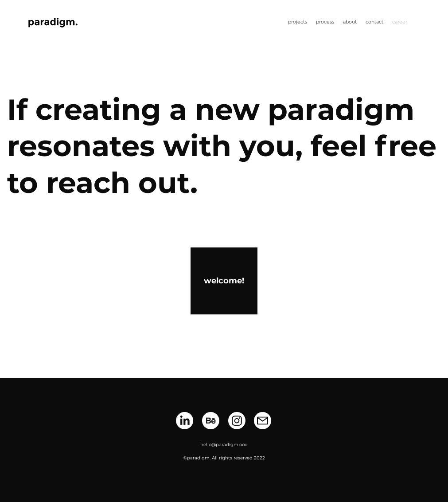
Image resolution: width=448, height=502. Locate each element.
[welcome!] (224, 281)
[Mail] (263, 421)
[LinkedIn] (185, 421)
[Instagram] (237, 421)
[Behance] (211, 421)
